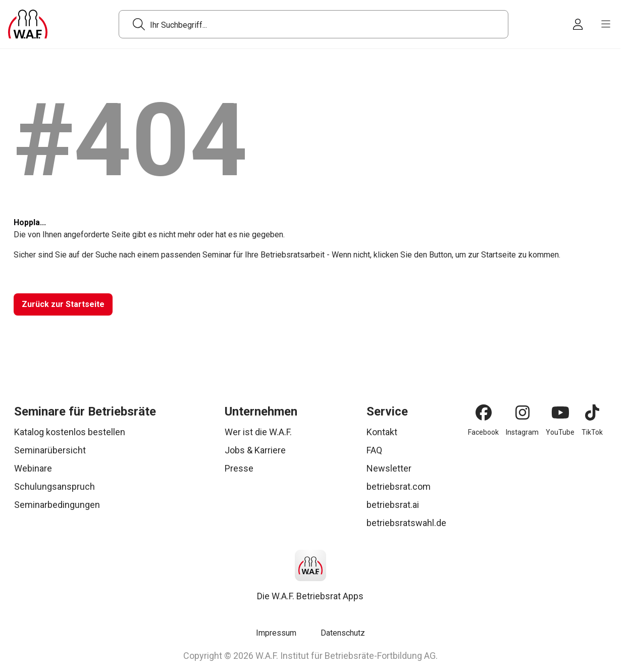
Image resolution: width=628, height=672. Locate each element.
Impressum (276, 633)
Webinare (33, 468)
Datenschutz (343, 633)
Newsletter (389, 468)
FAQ (374, 450)
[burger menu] (606, 24)
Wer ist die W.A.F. (258, 432)
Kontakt (382, 432)
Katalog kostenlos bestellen (70, 432)
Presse (239, 468)
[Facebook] (484, 412)
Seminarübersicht (50, 450)
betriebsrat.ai (393, 505)
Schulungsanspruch (55, 486)
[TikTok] (592, 412)
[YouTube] (560, 412)
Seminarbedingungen (57, 505)
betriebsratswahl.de (406, 523)
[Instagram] (522, 412)
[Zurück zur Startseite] (63, 304)
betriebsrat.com (399, 486)
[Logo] (28, 24)
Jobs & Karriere (255, 450)
